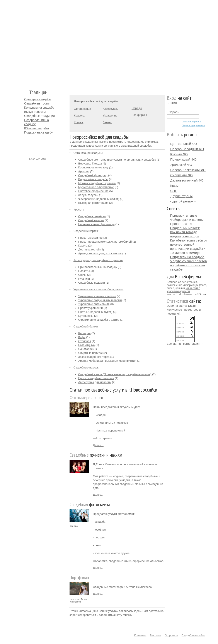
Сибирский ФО (181, 175)
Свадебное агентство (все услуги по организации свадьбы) (117, 160)
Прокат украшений (90, 308)
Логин (173, 103)
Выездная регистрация (93, 203)
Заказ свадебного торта (94, 357)
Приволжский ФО (183, 159)
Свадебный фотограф (93, 175)
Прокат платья (181, 224)
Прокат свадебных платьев (96, 378)
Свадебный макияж (91, 220)
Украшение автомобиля (94, 304)
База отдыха (86, 345)
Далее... (98, 445)
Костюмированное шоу (93, 167)
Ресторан (84, 333)
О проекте (171, 635)
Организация (82, 109)
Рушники (84, 279)
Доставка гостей (89, 249)
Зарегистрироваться (194, 125)
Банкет (107, 122)
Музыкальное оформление (96, 187)
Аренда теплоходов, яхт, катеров (100, 253)
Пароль (174, 112)
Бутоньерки (86, 316)
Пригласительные (184, 215)
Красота (79, 116)
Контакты (140, 635)
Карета (83, 246)
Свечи (82, 275)
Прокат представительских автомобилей (105, 242)
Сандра (74, 526)
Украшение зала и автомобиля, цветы (98, 289)
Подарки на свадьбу (38, 132)
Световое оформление (93, 191)
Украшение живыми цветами (97, 296)
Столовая (85, 341)
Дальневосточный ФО (187, 180)
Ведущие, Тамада (90, 164)
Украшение (110, 116)
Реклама (155, 635)
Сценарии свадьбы (38, 99)
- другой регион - (183, 201)
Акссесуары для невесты (95, 382)
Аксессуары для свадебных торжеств (98, 260)
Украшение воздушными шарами (100, 300)
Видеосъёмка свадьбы (93, 179)
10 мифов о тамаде (185, 253)
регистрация (189, 282)
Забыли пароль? (192, 122)
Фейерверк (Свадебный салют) (99, 199)
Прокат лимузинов (90, 238)
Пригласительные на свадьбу (98, 267)
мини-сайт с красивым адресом (183, 290)
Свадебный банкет (86, 326)
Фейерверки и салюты (187, 220)
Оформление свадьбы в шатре (99, 320)
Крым (174, 186)
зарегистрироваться (83, 615)
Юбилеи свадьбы (37, 128)
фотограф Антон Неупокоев (78, 600)
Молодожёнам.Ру (26, 43)
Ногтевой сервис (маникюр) (96, 224)
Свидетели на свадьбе (187, 257)
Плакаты (84, 271)
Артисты (84, 171)
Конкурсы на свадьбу (39, 108)
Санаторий (85, 349)
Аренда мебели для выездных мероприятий (107, 361)
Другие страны (181, 196)
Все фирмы (139, 115)
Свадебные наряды (86, 367)
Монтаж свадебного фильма (97, 183)
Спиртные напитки (90, 353)
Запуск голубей (88, 195)
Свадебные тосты (37, 103)
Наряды (137, 108)
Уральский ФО (181, 165)
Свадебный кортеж (86, 231)
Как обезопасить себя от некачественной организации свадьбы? (189, 244)
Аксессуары (110, 109)
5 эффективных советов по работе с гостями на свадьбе (188, 265)
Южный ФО (179, 154)
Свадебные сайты (193, 635)
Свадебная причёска (92, 216)
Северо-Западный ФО (187, 149)
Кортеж (79, 122)
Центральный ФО (184, 144)
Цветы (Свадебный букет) (95, 312)
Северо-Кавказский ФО (188, 170)
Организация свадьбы (88, 153)
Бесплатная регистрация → (185, 343)
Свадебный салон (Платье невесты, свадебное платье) (115, 374)
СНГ (174, 191)
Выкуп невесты (35, 112)
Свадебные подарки (92, 283)
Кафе (82, 337)
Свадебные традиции (39, 116)
